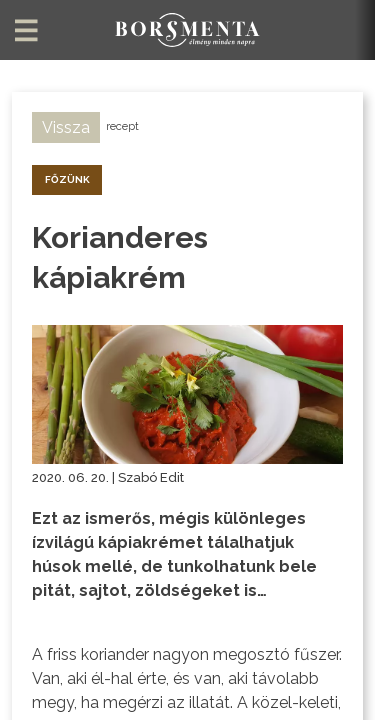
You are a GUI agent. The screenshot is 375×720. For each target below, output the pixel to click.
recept (122, 126)
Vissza (66, 127)
